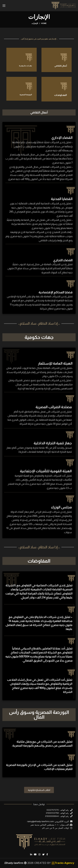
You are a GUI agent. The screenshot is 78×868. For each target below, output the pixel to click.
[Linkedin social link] (31, 854)
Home (44, 23)
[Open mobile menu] (4, 6)
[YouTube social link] (35, 854)
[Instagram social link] (39, 854)
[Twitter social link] (43, 854)
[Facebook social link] (47, 854)
